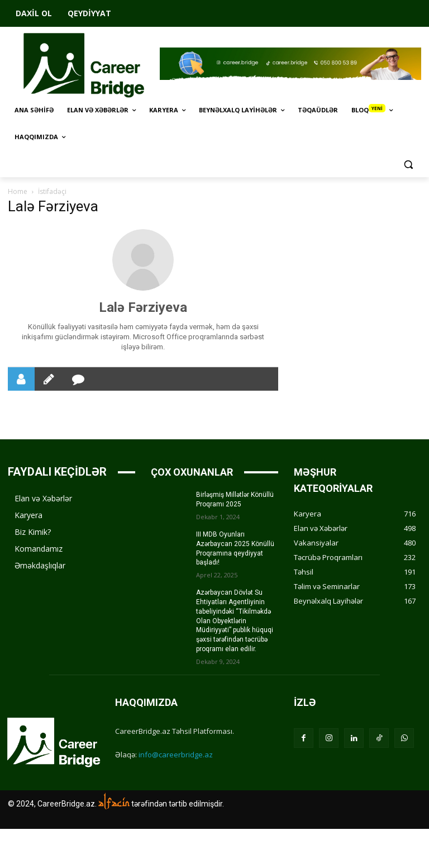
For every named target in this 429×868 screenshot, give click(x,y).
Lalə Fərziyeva (143, 307)
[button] (408, 164)
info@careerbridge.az (176, 755)
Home (18, 191)
